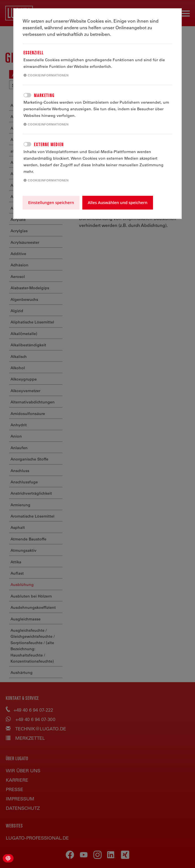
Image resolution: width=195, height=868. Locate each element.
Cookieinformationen (46, 75)
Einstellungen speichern (51, 203)
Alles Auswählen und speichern (118, 203)
